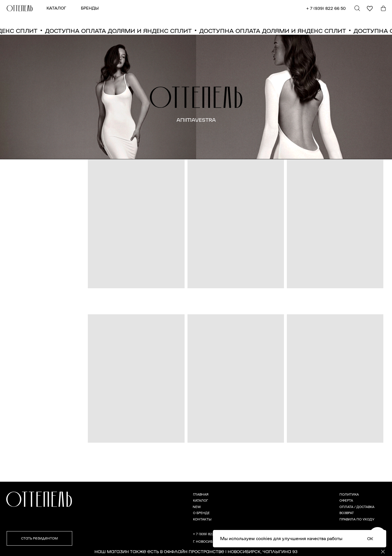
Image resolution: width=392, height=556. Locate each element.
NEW (197, 507)
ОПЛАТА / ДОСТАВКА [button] (357, 507)
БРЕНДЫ (90, 8)
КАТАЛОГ (56, 8)
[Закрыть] (383, 552)
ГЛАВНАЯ (201, 494)
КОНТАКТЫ (202, 519)
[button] (39, 538)
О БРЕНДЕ (201, 513)
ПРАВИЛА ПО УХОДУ (357, 519)
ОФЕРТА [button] (346, 500)
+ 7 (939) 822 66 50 (326, 8)
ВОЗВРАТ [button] (347, 513)
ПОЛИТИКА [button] (349, 494)
